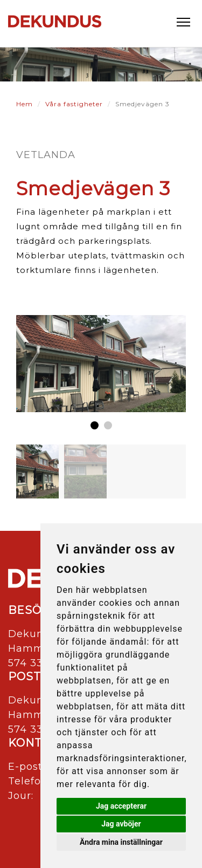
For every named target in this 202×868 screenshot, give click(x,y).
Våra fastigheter (74, 104)
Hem (25, 104)
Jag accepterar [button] (121, 806)
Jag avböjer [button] (121, 824)
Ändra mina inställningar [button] (121, 842)
